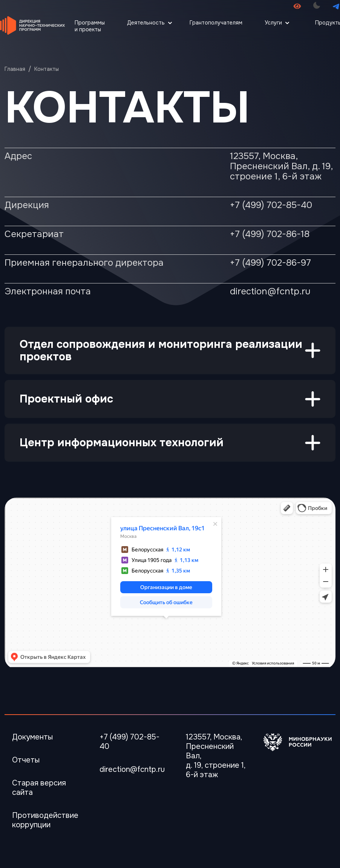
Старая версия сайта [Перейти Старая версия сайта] (39, 788)
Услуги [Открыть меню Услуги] (273, 23)
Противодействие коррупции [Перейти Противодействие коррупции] (45, 820)
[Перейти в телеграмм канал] (336, 6)
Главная (15, 69)
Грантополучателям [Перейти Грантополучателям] (216, 23)
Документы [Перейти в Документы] (32, 737)
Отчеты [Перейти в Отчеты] (26, 760)
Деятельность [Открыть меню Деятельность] (146, 23)
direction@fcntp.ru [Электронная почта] (132, 769)
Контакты (47, 69)
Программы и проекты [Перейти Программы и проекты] (90, 26)
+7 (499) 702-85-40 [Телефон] (129, 742)
